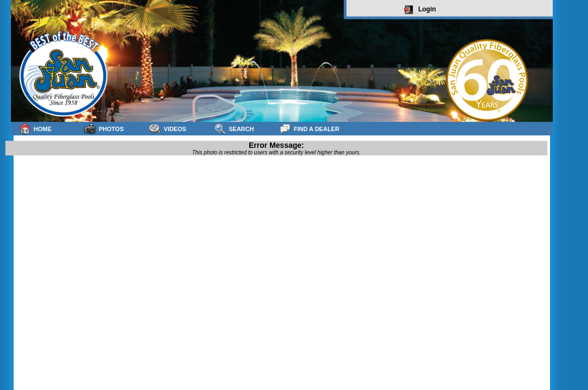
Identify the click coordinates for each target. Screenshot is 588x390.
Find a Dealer (309, 129)
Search (234, 129)
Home (35, 129)
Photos (104, 129)
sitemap (540, 158)
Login (420, 10)
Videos (168, 129)
